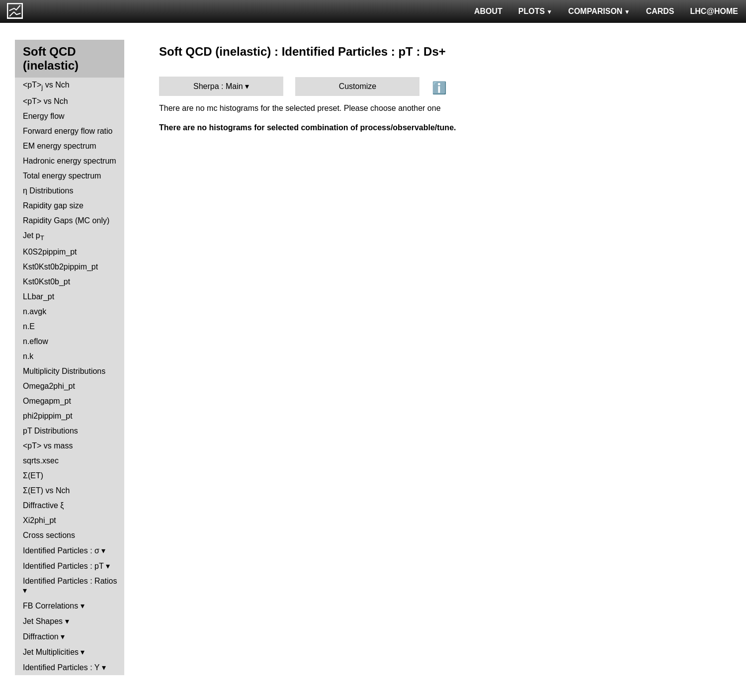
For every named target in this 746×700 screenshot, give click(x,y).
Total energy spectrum (62, 176)
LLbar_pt (39, 297)
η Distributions (48, 191)
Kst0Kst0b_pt (46, 282)
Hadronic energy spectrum (70, 161)
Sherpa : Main (218, 86)
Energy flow (44, 116)
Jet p (34, 236)
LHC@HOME (714, 11)
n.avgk (35, 311)
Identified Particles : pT (63, 566)
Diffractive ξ (43, 505)
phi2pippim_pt (48, 416)
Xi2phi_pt (40, 520)
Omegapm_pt (47, 401)
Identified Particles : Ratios (70, 581)
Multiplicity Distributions (64, 371)
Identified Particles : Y (61, 667)
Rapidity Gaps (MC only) (66, 220)
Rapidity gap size (53, 206)
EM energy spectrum (60, 146)
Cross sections (49, 535)
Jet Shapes (43, 621)
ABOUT (488, 11)
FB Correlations (50, 606)
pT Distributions (50, 431)
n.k (28, 356)
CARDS (660, 11)
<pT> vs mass (48, 446)
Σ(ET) (33, 476)
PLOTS (536, 11)
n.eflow (36, 341)
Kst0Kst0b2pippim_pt (60, 267)
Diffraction (41, 637)
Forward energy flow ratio (68, 131)
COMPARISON (599, 11)
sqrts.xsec (41, 461)
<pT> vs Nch (46, 86)
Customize (358, 86)
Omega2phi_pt (49, 386)
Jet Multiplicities (51, 652)
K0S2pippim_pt (50, 252)
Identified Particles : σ (61, 551)
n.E (29, 326)
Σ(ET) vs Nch (46, 490)
